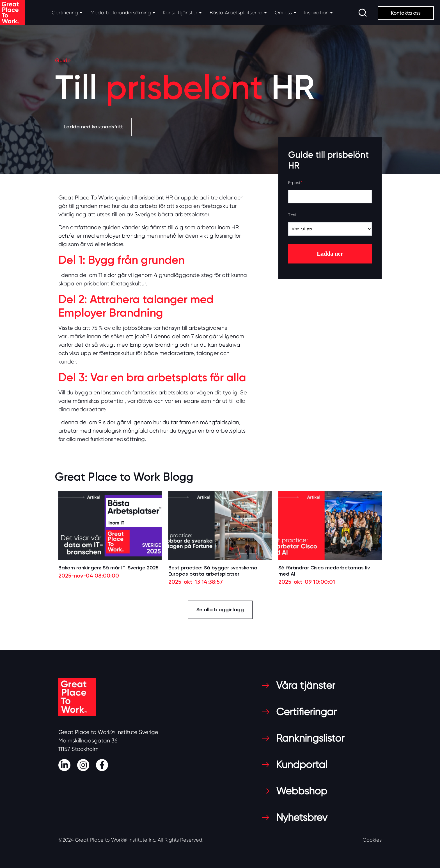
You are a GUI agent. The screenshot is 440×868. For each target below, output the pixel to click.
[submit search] (363, 13)
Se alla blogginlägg (220, 610)
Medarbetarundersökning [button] (121, 13)
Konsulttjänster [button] (180, 13)
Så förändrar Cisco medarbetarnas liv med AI (324, 571)
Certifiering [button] (65, 13)
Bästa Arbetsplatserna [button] (236, 13)
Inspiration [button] (316, 13)
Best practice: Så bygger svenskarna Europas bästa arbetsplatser (213, 571)
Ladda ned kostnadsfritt (93, 127)
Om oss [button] (283, 13)
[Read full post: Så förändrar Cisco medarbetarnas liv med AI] (330, 526)
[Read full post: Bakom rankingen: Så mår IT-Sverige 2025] (110, 526)
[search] (363, 13)
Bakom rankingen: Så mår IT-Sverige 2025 (108, 568)
